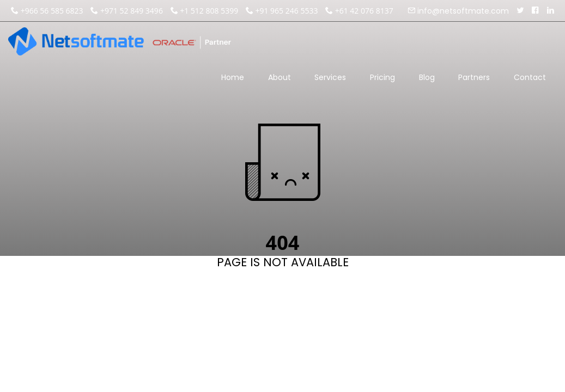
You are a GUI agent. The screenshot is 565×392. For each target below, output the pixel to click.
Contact (530, 77)
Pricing (382, 77)
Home (233, 77)
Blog (427, 77)
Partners (474, 77)
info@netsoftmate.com (462, 11)
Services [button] (330, 82)
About (280, 77)
